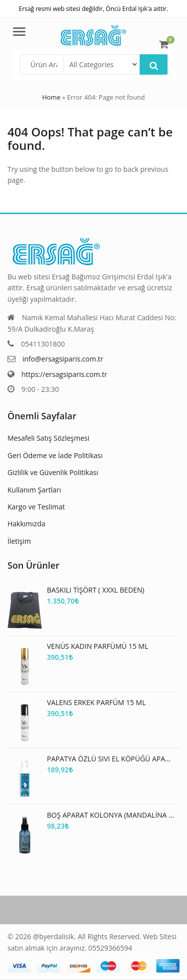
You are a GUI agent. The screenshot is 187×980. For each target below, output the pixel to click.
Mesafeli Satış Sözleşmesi (48, 438)
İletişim (19, 541)
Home (51, 97)
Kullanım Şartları (34, 490)
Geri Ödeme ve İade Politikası (55, 455)
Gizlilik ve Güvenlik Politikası (53, 472)
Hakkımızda (26, 524)
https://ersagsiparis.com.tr (64, 374)
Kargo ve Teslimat (36, 507)
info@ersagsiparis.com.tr (63, 359)
